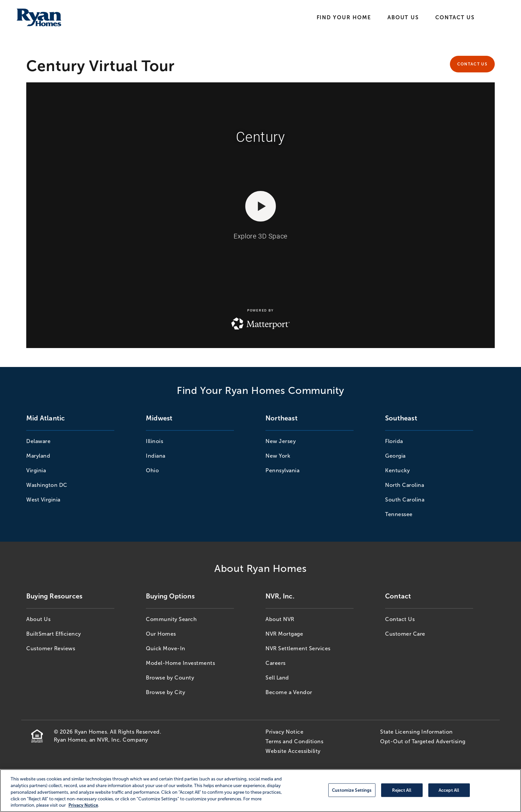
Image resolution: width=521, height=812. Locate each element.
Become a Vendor (289, 692)
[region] (260, 791)
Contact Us (455, 17)
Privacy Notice (284, 732)
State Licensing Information (417, 732)
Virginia (36, 470)
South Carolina (405, 500)
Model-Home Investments (180, 663)
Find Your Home (344, 17)
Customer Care (405, 634)
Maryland (38, 456)
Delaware (38, 441)
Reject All (402, 790)
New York (278, 456)
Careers (276, 663)
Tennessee (399, 514)
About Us (403, 17)
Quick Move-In (166, 648)
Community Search (171, 619)
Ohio (152, 470)
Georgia (395, 456)
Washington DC (47, 485)
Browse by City (165, 692)
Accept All (449, 790)
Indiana (156, 456)
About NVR (280, 619)
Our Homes (161, 634)
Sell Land (277, 678)
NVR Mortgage (284, 634)
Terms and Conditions (294, 741)
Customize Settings (352, 790)
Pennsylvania (282, 470)
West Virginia (43, 500)
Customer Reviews (51, 648)
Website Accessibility (293, 751)
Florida (394, 441)
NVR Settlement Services (298, 648)
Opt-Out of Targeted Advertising (423, 741)
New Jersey (281, 441)
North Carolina (405, 485)
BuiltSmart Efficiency (54, 634)
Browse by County (170, 678)
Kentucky (397, 470)
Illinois (155, 441)
